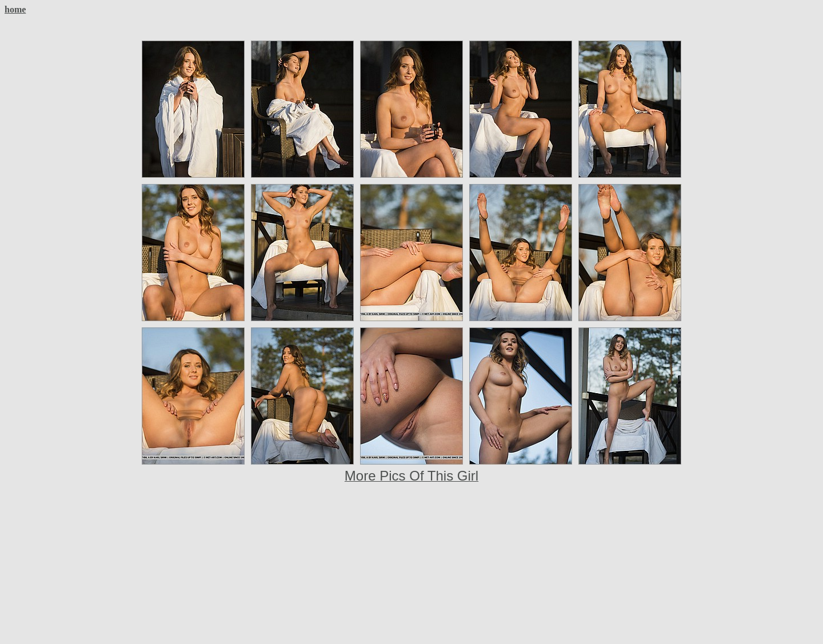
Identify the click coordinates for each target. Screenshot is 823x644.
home (15, 9)
